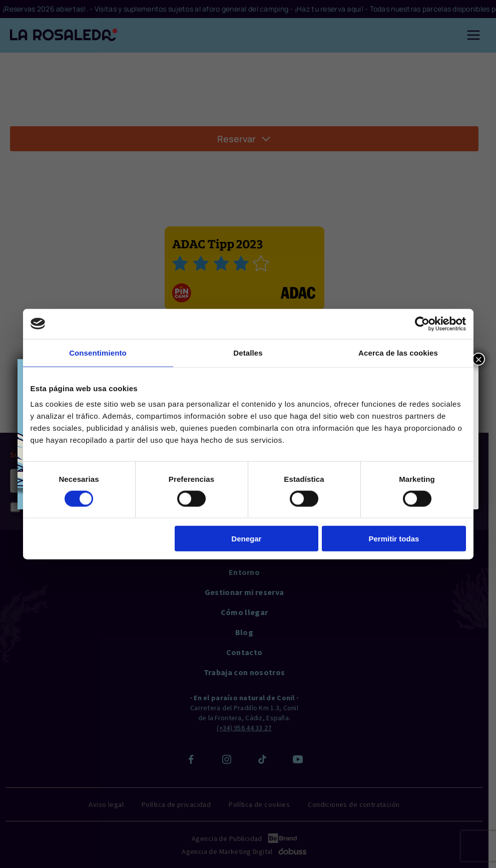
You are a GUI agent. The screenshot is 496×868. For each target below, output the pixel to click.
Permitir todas (394, 539)
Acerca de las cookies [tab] (398, 352)
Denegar (246, 539)
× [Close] (478, 359)
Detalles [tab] (248, 352)
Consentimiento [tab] (98, 352)
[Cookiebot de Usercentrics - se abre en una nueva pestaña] (422, 324)
